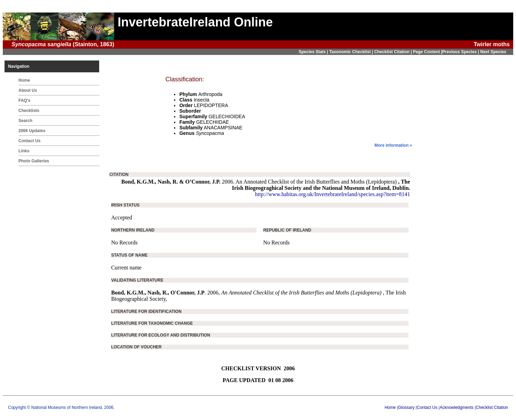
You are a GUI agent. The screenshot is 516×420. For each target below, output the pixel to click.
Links (24, 151)
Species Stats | (314, 52)
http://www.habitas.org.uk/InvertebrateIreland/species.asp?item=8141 (333, 194)
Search (25, 121)
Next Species (493, 52)
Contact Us (29, 141)
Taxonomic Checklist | (352, 52)
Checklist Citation (492, 407)
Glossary (406, 407)
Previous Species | (461, 52)
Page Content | (428, 52)
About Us (28, 90)
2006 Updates (32, 131)
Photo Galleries (34, 161)
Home (24, 80)
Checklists (29, 111)
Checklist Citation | (393, 52)
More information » (393, 145)
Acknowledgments (456, 407)
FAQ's (24, 100)
